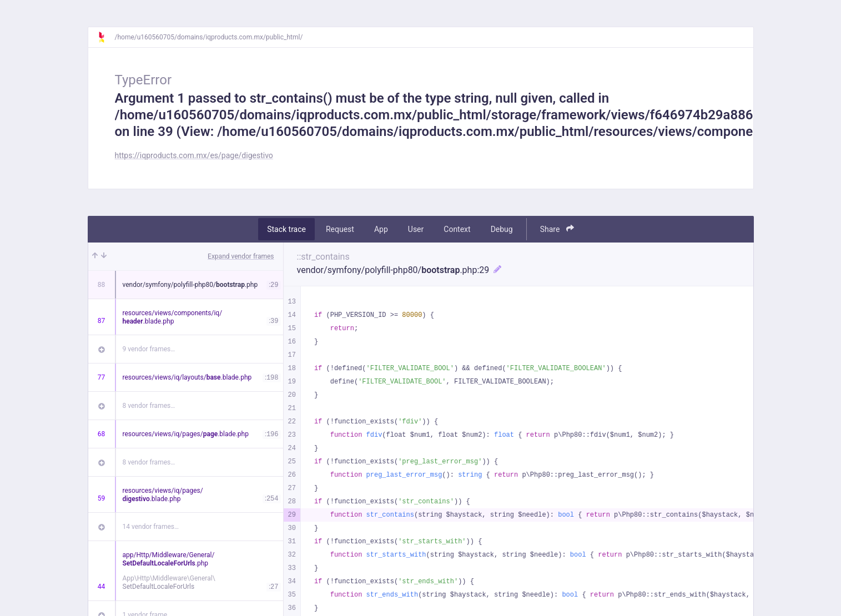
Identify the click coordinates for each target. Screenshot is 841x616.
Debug (502, 229)
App (381, 229)
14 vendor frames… (151, 527)
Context (457, 229)
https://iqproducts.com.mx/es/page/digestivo (194, 155)
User (416, 229)
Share (557, 229)
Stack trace (286, 229)
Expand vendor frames (241, 256)
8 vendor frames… (149, 406)
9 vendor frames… (149, 349)
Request (340, 229)
